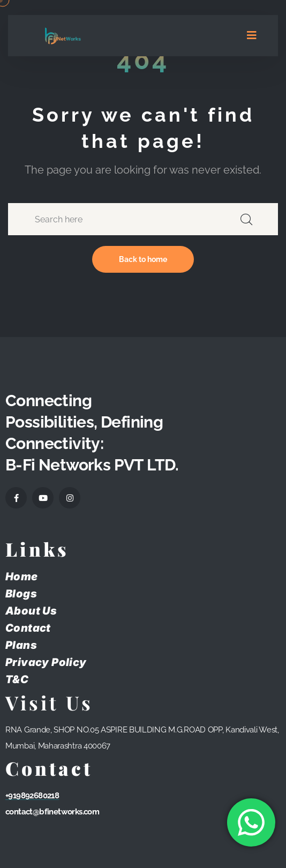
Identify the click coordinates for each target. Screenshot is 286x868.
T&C (17, 679)
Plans (21, 645)
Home (22, 577)
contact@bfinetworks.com (52, 812)
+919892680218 (32, 796)
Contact (28, 628)
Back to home (143, 259)
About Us (31, 611)
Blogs (21, 594)
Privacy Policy (46, 662)
